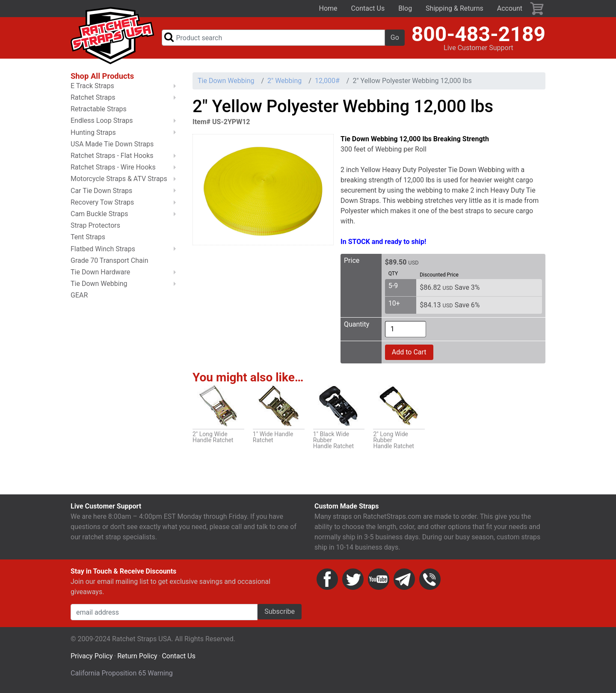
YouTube (379, 580)
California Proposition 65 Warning (122, 674)
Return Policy (137, 657)
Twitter (353, 580)
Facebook (327, 580)
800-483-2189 (478, 34)
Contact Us (368, 8)
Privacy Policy (92, 657)
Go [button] (395, 38)
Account (510, 8)
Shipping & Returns (455, 8)
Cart (537, 9)
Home (328, 8)
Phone (430, 580)
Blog (405, 8)
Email (404, 580)
